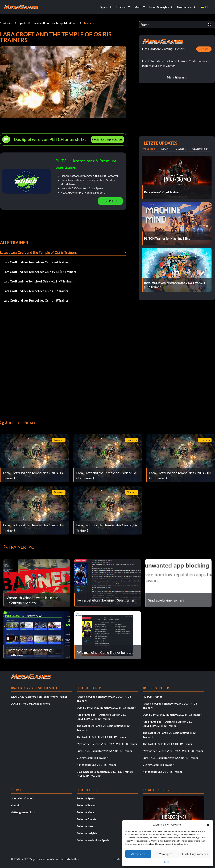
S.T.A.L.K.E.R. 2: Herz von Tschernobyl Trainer (39, 696)
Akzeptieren (138, 854)
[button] (208, 824)
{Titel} (166, 862)
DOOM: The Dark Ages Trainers (30, 703)
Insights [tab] (180, 149)
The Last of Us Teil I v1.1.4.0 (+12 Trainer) (102, 737)
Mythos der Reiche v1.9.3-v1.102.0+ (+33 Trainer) (107, 744)
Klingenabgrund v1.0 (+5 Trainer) (97, 765)
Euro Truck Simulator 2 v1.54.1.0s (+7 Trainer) (105, 751)
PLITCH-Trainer (152, 696)
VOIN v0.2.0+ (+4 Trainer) (93, 758)
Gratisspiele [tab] (200, 149)
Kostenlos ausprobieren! (107, 139)
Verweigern (166, 854)
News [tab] (165, 149)
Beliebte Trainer (87, 805)
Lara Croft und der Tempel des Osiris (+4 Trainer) (36, 262)
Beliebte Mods (86, 812)
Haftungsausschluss (23, 812)
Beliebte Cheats (86, 819)
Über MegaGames (22, 798)
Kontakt (16, 805)
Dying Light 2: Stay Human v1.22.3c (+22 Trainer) (107, 708)
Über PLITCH (110, 201)
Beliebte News (86, 826)
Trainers (89, 23)
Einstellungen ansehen (195, 854)
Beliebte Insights (87, 833)
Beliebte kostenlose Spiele (93, 840)
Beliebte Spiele (86, 798)
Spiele (22, 23)
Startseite (6, 23)
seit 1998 (204, 49)
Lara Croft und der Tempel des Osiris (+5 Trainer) (36, 300)
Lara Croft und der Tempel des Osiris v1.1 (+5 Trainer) (40, 272)
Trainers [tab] (149, 149)
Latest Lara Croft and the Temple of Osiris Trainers (38, 252)
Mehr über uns (177, 77)
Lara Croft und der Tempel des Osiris (55, 23)
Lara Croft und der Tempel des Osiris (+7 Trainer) (36, 291)
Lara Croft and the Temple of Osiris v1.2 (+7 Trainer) (38, 281)
